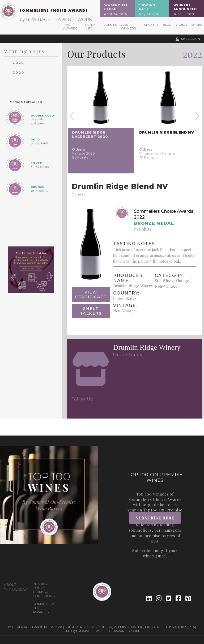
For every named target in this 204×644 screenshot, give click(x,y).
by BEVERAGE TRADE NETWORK (56, 20)
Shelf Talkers (91, 311)
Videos (181, 25)
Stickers (151, 25)
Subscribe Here (155, 518)
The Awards (70, 27)
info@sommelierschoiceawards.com (102, 631)
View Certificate (91, 295)
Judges (110, 25)
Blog (167, 25)
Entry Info (90, 27)
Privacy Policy (40, 586)
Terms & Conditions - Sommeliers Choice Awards (44, 602)
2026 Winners (128, 27)
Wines (197, 25)
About (10, 585)
